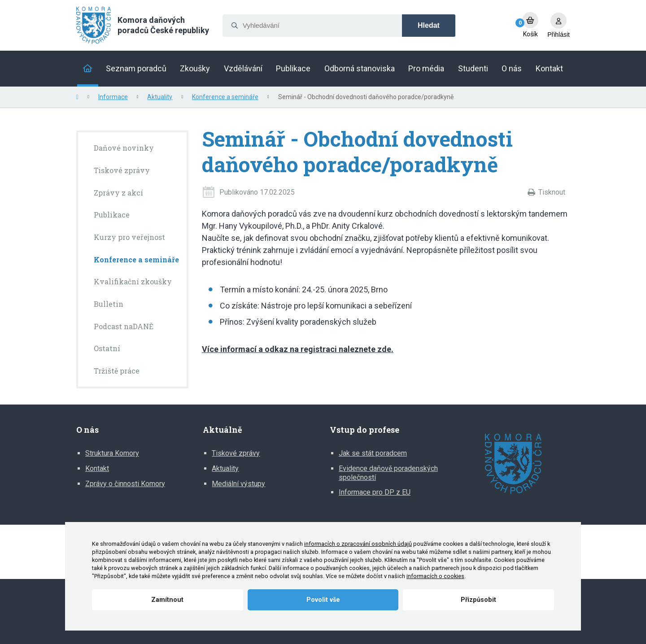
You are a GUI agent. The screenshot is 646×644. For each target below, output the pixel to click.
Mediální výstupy (238, 484)
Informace (113, 97)
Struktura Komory (112, 453)
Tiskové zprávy (236, 453)
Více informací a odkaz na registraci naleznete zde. (298, 349)
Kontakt (97, 468)
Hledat (429, 25)
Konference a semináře (225, 97)
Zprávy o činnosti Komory (125, 484)
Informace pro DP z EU (375, 492)
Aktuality (160, 97)
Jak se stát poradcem (373, 453)
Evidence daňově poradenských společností (388, 473)
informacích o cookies (435, 576)
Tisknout (552, 192)
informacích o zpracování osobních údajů (358, 544)
